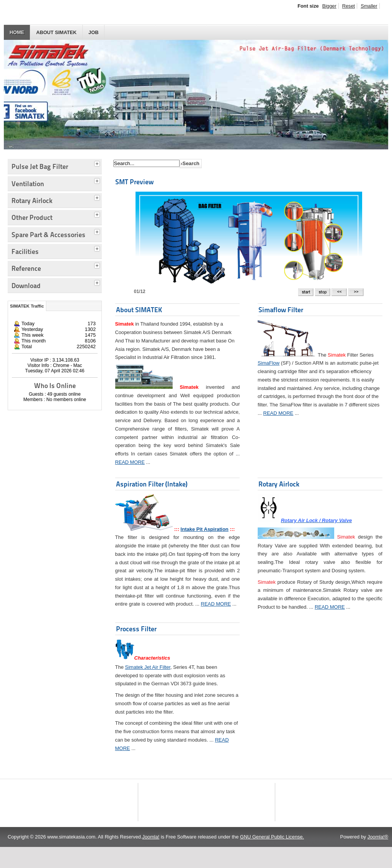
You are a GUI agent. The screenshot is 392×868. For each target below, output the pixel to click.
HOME (17, 32)
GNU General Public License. (272, 858)
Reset (349, 6)
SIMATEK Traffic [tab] (27, 306)
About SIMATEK (56, 32)
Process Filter (136, 629)
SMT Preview (134, 182)
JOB (93, 32)
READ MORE (130, 462)
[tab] (98, 163)
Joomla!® (378, 858)
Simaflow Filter (281, 310)
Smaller (369, 6)
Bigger (329, 6)
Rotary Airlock (279, 484)
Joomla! (151, 858)
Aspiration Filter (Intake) (152, 484)
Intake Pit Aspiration (205, 529)
